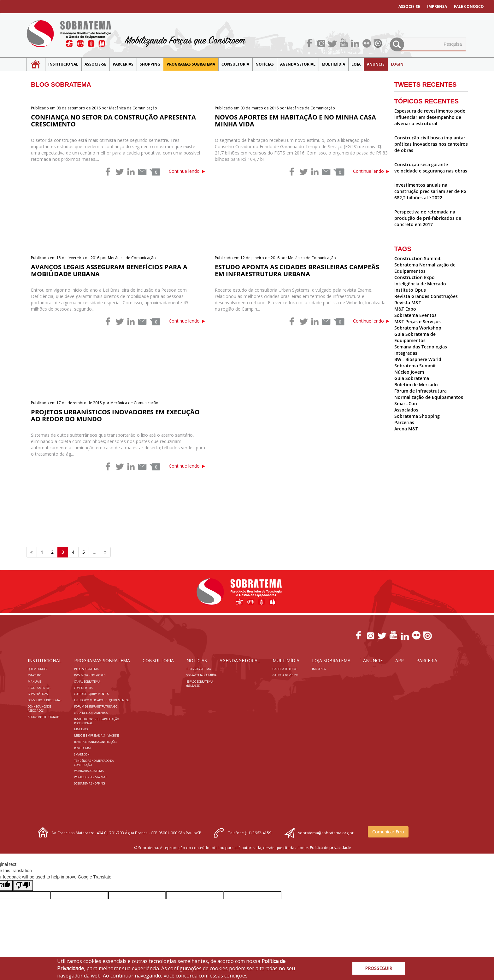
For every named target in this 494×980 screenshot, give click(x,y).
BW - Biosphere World (418, 359)
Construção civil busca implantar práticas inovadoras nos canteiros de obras (431, 144)
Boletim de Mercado (416, 385)
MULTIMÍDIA (333, 64)
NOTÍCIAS (265, 64)
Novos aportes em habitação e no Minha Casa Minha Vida (295, 121)
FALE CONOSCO (469, 6)
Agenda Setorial (298, 64)
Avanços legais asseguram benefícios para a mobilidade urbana (109, 270)
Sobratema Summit (415, 366)
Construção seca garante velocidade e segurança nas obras (431, 168)
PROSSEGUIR (379, 968)
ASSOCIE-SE (409, 6)
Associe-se (95, 64)
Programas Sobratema (191, 64)
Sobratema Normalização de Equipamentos (425, 268)
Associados (406, 410)
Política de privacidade (330, 848)
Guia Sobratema (412, 378)
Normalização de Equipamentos (429, 397)
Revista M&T (408, 303)
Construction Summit (418, 258)
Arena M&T (406, 429)
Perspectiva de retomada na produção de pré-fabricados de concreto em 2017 (428, 218)
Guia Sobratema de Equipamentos (415, 337)
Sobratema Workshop (418, 328)
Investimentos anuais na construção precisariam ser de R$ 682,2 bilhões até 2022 (430, 191)
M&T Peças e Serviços (418, 321)
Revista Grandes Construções (426, 296)
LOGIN (397, 64)
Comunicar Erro (388, 832)
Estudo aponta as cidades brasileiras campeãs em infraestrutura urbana (297, 270)
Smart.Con (406, 403)
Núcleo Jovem (409, 372)
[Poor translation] (23, 886)
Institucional (63, 64)
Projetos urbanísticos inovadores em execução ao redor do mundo (115, 415)
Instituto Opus (410, 290)
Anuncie (376, 64)
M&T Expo (405, 309)
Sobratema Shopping (417, 416)
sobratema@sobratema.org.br (326, 833)
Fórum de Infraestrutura (420, 391)
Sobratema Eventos (415, 315)
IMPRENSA (437, 6)
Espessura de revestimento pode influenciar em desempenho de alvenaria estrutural (430, 117)
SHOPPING (150, 64)
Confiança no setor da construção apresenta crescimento (113, 121)
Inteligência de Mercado (420, 284)
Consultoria (235, 64)
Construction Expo (415, 277)
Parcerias (123, 64)
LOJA (356, 64)
